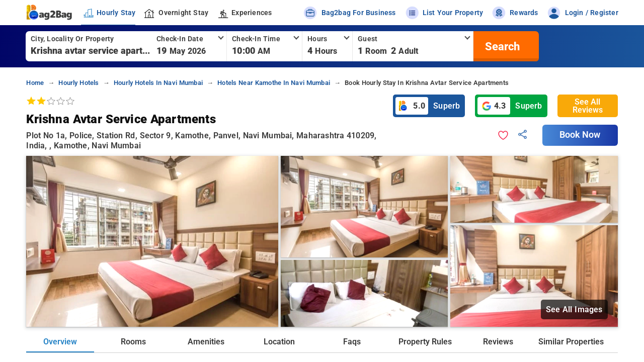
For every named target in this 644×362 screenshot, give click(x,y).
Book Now (580, 135)
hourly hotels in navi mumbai (158, 83)
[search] (501, 46)
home (35, 83)
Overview (60, 342)
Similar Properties (571, 342)
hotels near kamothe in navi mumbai (274, 83)
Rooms (133, 342)
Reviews (498, 342)
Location (279, 342)
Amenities (206, 342)
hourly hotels (78, 83)
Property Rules (425, 342)
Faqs (352, 342)
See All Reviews (588, 106)
